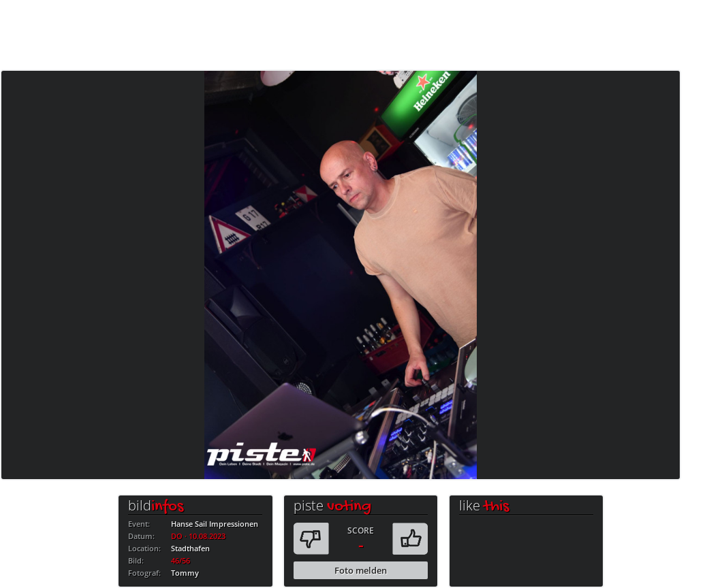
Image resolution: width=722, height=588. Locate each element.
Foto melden (361, 570)
